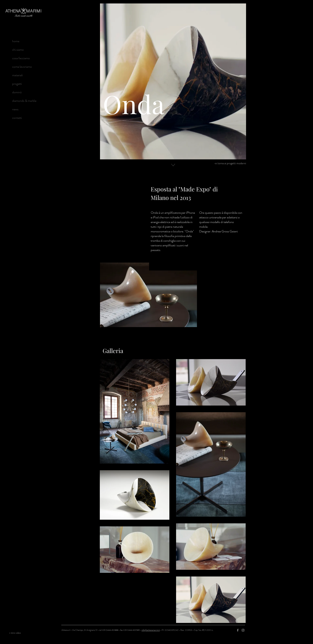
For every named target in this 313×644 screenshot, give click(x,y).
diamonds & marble (24, 101)
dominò (17, 92)
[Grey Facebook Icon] (238, 630)
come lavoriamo (22, 67)
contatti (17, 118)
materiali (17, 75)
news (15, 109)
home (16, 41)
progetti (17, 84)
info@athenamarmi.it (151, 630)
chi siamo (18, 50)
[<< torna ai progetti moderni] (230, 163)
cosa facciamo (21, 58)
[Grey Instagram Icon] (243, 630)
